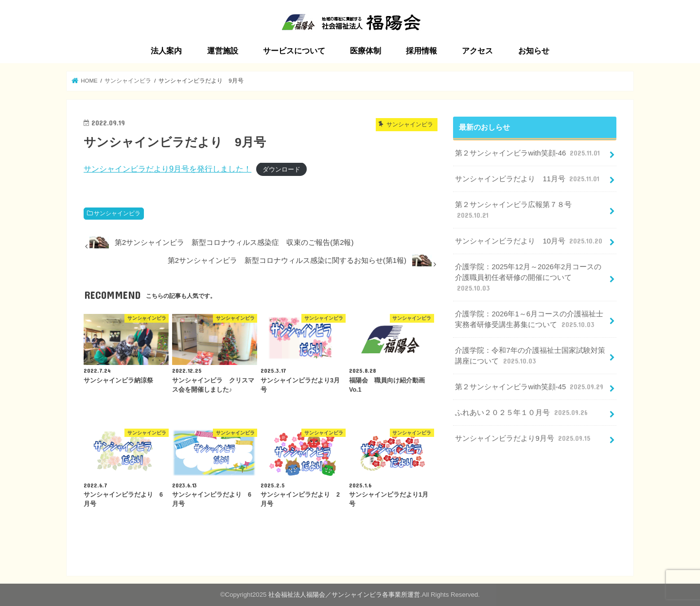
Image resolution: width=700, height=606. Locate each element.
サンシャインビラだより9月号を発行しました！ (167, 169)
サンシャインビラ (117, 213)
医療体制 (366, 51)
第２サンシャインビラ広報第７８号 (513, 210)
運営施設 (223, 51)
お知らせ (534, 51)
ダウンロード (281, 169)
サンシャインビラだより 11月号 (528, 179)
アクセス (477, 51)
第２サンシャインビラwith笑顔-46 (528, 153)
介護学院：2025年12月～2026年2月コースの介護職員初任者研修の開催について (528, 278)
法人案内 (166, 51)
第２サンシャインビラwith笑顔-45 (530, 387)
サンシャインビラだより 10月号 (530, 241)
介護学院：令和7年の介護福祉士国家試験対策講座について (530, 356)
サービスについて (294, 51)
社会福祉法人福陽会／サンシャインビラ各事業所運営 (344, 595)
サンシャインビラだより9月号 (523, 438)
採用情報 (421, 51)
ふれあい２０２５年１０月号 (522, 413)
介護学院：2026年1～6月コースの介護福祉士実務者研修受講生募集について (529, 320)
